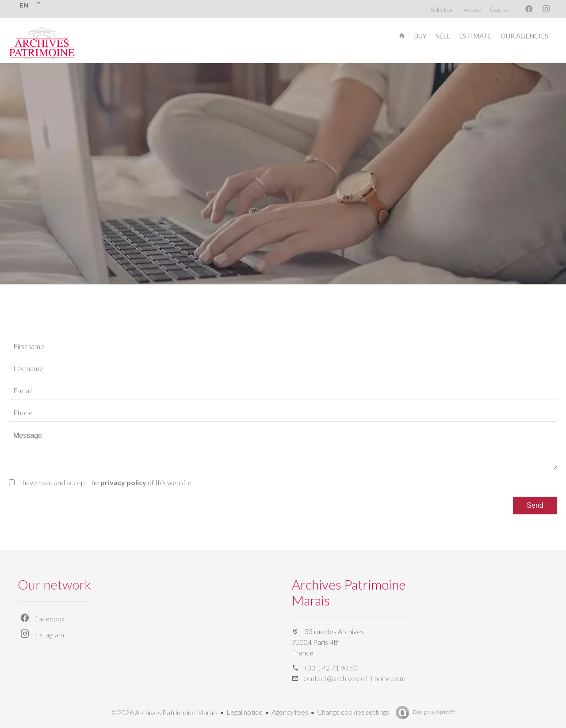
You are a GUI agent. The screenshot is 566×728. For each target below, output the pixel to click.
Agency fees (290, 712)
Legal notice (245, 712)
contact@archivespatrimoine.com (354, 678)
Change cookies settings (353, 712)
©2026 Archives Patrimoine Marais (164, 712)
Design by (434, 712)
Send (535, 505)
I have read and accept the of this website (105, 482)
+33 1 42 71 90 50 (331, 668)
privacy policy (123, 482)
